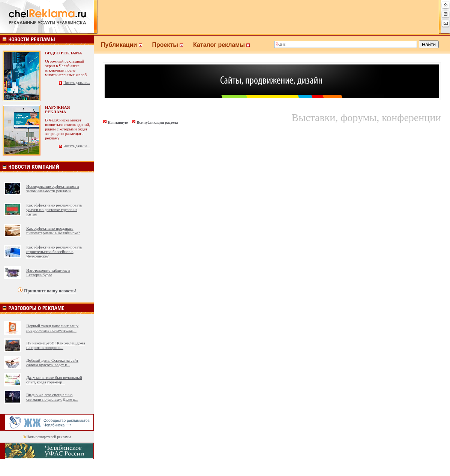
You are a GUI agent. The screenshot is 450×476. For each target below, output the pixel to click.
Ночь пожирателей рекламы (49, 437)
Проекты (172, 45)
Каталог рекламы (225, 45)
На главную (118, 122)
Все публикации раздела (157, 122)
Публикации (126, 45)
